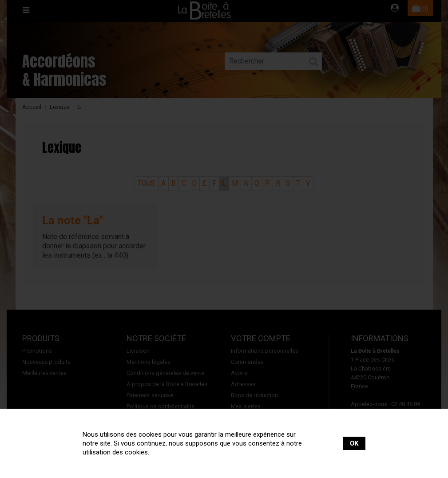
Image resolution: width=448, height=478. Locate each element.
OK (354, 443)
